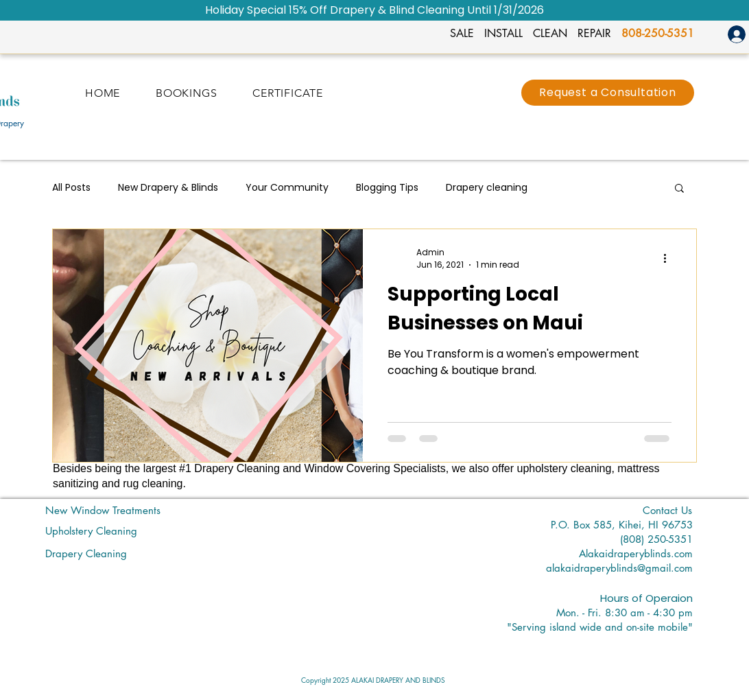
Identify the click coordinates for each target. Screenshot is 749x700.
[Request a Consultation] (608, 93)
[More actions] (669, 259)
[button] (679, 189)
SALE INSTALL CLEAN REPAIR (536, 33)
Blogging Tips (387, 188)
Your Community (287, 188)
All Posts (71, 188)
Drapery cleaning (487, 188)
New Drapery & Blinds (168, 188)
